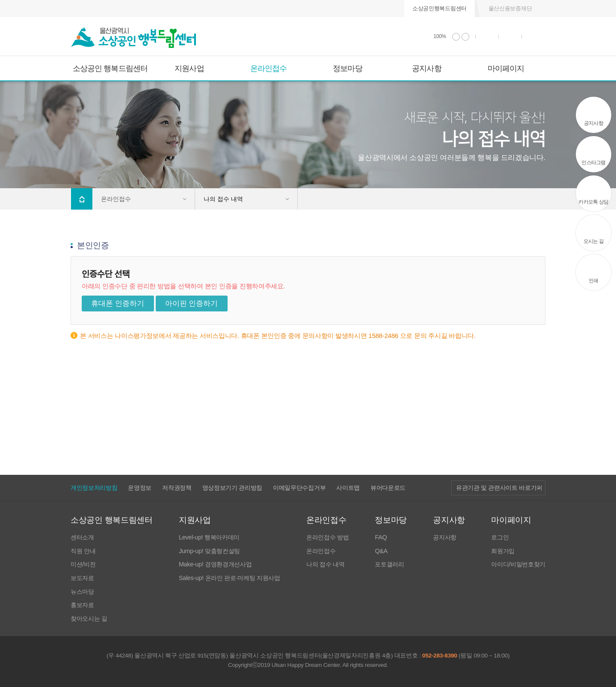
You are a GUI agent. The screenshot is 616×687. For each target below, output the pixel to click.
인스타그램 (593, 163)
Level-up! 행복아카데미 (209, 537)
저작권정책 (177, 488)
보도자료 (82, 578)
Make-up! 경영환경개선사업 (215, 564)
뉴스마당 (82, 592)
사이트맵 (348, 488)
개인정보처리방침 (94, 488)
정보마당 (347, 68)
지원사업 (189, 68)
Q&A (381, 551)
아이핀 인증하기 (192, 304)
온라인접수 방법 (327, 537)
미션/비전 (83, 564)
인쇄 (487, 37)
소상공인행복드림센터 (440, 8)
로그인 (500, 537)
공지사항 (426, 68)
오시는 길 (594, 241)
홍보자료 (82, 605)
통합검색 (510, 37)
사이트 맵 (534, 37)
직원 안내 (83, 551)
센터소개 (82, 537)
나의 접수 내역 (325, 564)
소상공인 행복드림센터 (110, 68)
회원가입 (503, 551)
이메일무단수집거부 (299, 488)
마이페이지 (506, 68)
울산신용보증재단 (510, 8)
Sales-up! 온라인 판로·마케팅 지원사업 (230, 578)
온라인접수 (269, 68)
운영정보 (140, 488)
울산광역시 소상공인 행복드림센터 (134, 38)
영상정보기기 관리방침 (232, 488)
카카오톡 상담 (593, 202)
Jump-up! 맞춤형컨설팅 (209, 551)
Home (82, 199)
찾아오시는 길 (89, 619)
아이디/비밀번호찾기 (518, 564)
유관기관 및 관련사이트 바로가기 (499, 488)
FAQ (381, 537)
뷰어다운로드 (388, 488)
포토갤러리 (389, 564)
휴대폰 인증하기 (118, 304)
